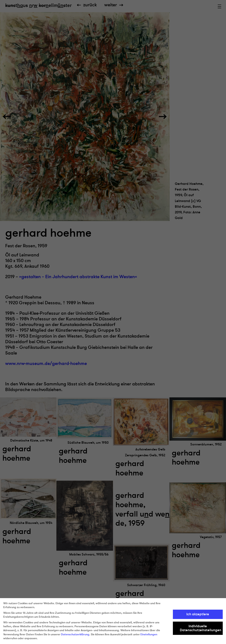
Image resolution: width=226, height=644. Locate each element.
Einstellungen (149, 634)
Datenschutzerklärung (75, 634)
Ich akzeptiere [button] (198, 614)
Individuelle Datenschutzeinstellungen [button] (201, 628)
